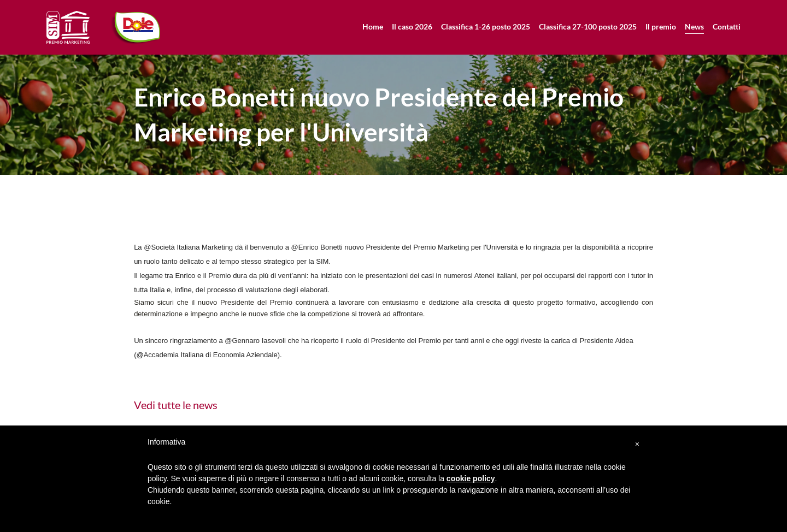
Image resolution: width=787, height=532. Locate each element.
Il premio (661, 26)
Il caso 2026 (412, 26)
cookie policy (471, 478)
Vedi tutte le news (176, 405)
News (694, 26)
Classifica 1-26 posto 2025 (486, 26)
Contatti (727, 26)
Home (373, 26)
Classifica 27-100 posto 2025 (588, 26)
